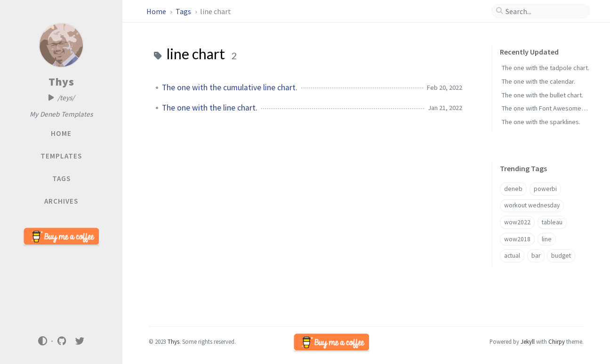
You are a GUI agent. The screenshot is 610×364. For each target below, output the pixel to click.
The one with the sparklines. (541, 122)
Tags (184, 11)
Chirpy (557, 341)
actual (512, 256)
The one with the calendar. (538, 81)
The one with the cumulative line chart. (230, 87)
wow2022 (517, 222)
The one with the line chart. (210, 108)
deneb (513, 189)
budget (561, 256)
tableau (552, 222)
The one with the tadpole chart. (546, 68)
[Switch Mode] (42, 341)
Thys (61, 82)
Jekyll (528, 341)
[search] (544, 11)
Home (157, 11)
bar (536, 256)
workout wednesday (532, 205)
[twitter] (80, 341)
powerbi (545, 189)
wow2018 (517, 239)
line (547, 239)
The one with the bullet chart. (542, 95)
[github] (62, 341)
